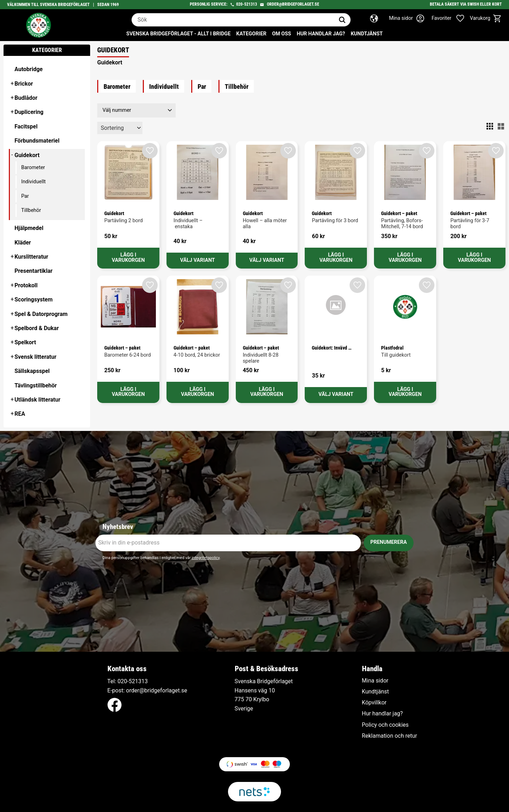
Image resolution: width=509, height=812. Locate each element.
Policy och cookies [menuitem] (385, 725)
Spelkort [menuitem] (25, 342)
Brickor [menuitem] (24, 84)
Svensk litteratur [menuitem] (36, 357)
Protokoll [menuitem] (26, 285)
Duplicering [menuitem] (29, 112)
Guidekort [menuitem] (27, 155)
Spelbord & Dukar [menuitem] (37, 328)
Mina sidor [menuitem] (375, 681)
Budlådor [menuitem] (26, 98)
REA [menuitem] (20, 414)
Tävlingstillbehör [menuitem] (36, 385)
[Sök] (342, 20)
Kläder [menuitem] (23, 243)
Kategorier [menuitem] (251, 34)
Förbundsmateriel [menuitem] (37, 141)
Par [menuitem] (25, 196)
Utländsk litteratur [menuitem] (37, 400)
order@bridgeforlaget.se (293, 4)
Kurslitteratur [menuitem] (31, 257)
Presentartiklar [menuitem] (34, 271)
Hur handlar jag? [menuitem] (321, 34)
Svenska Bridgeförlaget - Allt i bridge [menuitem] (178, 34)
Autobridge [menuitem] (29, 69)
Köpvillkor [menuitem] (374, 703)
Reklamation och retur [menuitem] (390, 736)
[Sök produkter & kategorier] (233, 20)
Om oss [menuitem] (282, 34)
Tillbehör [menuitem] (31, 210)
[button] (452, 18)
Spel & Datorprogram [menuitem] (41, 314)
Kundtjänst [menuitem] (367, 34)
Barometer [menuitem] (33, 168)
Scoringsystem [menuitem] (34, 300)
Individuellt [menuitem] (33, 182)
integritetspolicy (206, 558)
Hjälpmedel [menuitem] (29, 228)
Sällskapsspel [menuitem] (32, 371)
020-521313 (247, 4)
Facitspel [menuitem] (26, 126)
